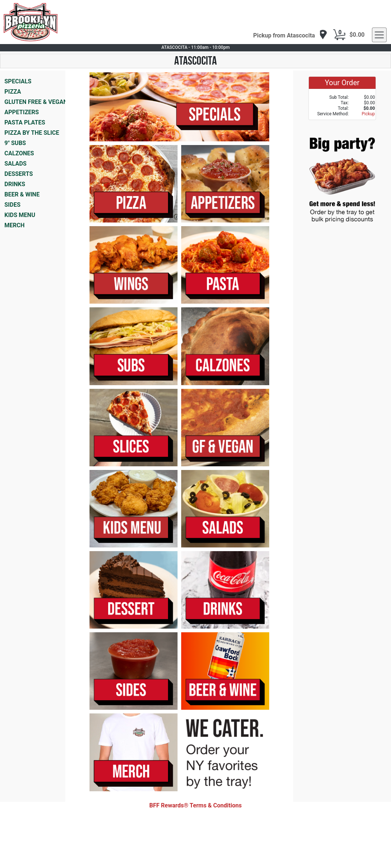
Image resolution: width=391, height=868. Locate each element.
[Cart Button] (339, 35)
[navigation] (290, 35)
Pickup (368, 114)
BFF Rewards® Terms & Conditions (195, 805)
